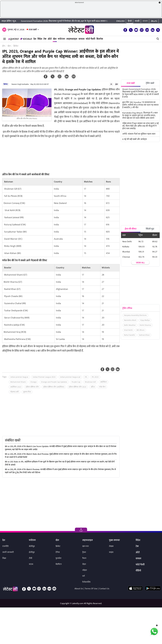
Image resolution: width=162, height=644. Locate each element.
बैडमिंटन (59, 564)
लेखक (111, 546)
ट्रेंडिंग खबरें (150, 83)
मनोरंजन (61, 39)
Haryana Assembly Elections (135, 315)
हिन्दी (130, 21)
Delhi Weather (130, 325)
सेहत (84, 564)
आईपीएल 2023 (16, 387)
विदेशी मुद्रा (150, 229)
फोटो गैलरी (90, 39)
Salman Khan (144, 335)
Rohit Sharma (145, 325)
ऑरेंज (93, 387)
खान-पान (86, 546)
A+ (117, 84)
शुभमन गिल (27, 392)
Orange (34, 382)
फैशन (84, 558)
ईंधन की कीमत (131, 229)
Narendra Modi (130, 320)
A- (111, 84)
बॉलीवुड (32, 546)
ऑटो (50, 39)
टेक (45, 39)
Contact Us (104, 589)
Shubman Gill (90, 382)
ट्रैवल (84, 552)
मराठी (137, 21)
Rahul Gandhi (130, 335)
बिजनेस (100, 39)
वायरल (82, 39)
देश (35, 39)
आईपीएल (104, 382)
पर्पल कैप (102, 387)
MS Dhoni (140, 330)
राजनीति (5, 546)
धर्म (84, 576)
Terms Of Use (91, 589)
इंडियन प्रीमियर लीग (32, 387)
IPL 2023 (95, 377)
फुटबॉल (58, 558)
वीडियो (138, 571)
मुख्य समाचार (114, 540)
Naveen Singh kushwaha (20, 84)
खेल (55, 39)
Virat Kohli (128, 330)
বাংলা (145, 21)
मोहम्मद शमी (15, 392)
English (120, 21)
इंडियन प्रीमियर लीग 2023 (78, 387)
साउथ (31, 564)
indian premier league (19, 377)
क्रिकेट (6, 84)
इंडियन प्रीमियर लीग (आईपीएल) (54, 387)
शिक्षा (4, 558)
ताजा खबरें (33, 30)
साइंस (111, 552)
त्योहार (85, 570)
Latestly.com (78, 603)
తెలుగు (154, 21)
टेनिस (58, 552)
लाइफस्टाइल (72, 39)
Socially (26, 39)
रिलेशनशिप (86, 582)
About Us (79, 589)
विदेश (40, 39)
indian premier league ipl (70, 377)
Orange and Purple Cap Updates (54, 382)
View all (140, 263)
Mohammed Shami (18, 382)
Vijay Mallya (145, 320)
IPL (86, 377)
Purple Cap (76, 382)
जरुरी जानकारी (8, 552)
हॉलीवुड (32, 552)
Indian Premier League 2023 (44, 377)
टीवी (31, 558)
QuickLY (14, 39)
